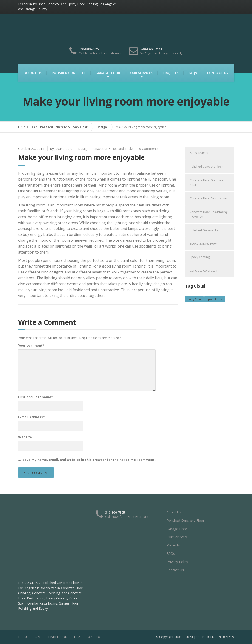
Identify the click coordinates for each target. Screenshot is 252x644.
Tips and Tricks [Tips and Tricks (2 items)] (215, 299)
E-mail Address (31, 417)
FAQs (193, 73)
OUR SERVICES (141, 73)
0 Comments (149, 149)
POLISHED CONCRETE (69, 73)
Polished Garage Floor (205, 230)
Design (83, 149)
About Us (174, 512)
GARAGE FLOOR (108, 73)
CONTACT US (218, 73)
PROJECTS (171, 73)
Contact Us (175, 570)
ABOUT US (33, 73)
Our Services (177, 537)
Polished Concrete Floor (206, 167)
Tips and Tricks (122, 149)
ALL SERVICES (199, 153)
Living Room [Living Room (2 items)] (194, 299)
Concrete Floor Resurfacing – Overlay (209, 214)
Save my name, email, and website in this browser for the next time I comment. (89, 460)
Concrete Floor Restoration (208, 198)
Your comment (31, 345)
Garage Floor (177, 529)
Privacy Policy (177, 562)
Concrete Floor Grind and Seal (207, 183)
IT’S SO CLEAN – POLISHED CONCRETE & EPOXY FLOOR (61, 637)
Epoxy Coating (200, 257)
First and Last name (36, 397)
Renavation (100, 149)
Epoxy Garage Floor (203, 243)
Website (25, 437)
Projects (173, 545)
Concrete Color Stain (204, 270)
